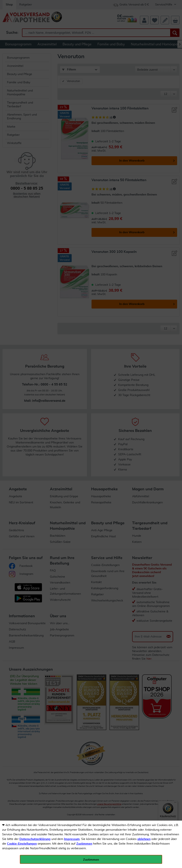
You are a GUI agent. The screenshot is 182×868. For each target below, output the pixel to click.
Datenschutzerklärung (35, 839)
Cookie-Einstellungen (22, 844)
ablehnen (144, 839)
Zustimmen (84, 844)
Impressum (72, 839)
